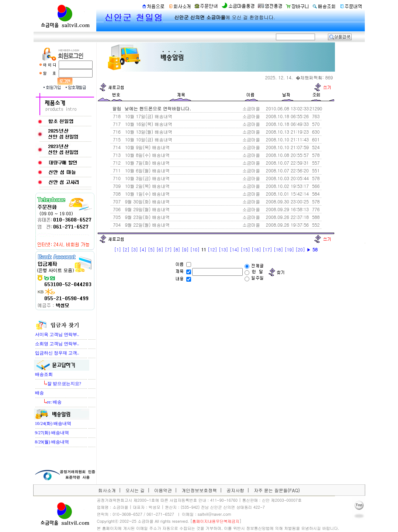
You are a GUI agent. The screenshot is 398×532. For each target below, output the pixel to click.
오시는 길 (135, 490)
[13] (224, 249)
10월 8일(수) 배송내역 (147, 155)
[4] (143, 249)
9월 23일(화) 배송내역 (147, 217)
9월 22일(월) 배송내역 (147, 225)
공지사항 (235, 490)
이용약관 (163, 490)
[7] (168, 249)
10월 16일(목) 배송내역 (148, 124)
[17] (267, 249)
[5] (151, 249)
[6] (160, 249)
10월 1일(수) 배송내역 (147, 194)
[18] (278, 249)
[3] (134, 249)
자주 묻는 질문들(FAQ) (277, 490)
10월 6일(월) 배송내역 (147, 170)
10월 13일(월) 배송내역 (148, 132)
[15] (245, 249)
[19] (289, 249)
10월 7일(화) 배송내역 (147, 163)
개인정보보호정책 (199, 490)
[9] (185, 249)
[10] (195, 249)
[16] (256, 249)
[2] (126, 249)
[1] (117, 249)
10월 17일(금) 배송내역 (148, 116)
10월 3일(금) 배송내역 (147, 178)
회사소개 (107, 490)
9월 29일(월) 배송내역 (147, 209)
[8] (177, 249)
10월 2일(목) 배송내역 (147, 186)
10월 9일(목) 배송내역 (147, 147)
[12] (212, 249)
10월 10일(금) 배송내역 (148, 139)
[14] (235, 249)
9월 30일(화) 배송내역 (147, 201)
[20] (300, 249)
